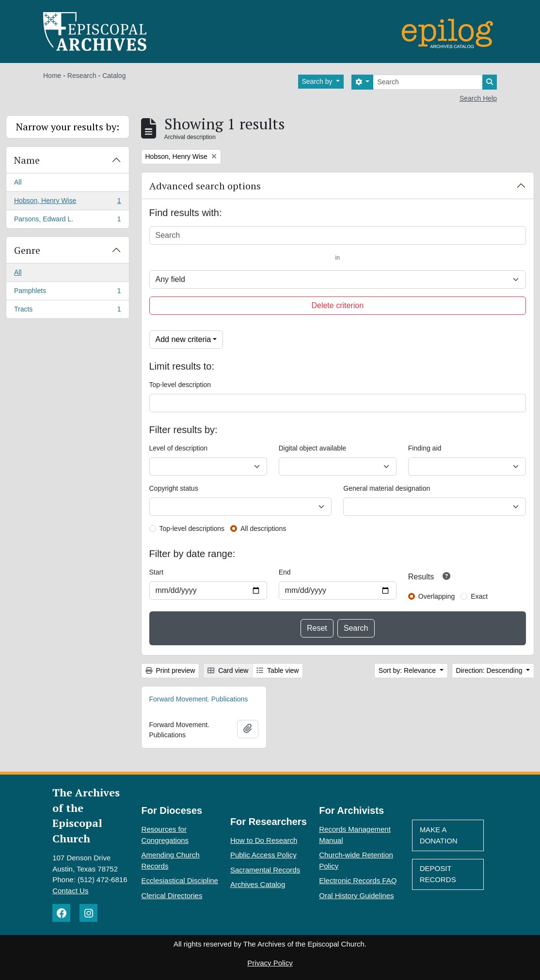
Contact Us (70, 891)
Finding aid (425, 448)
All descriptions (263, 529)
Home (52, 76)
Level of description (179, 448)
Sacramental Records (265, 870)
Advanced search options (205, 186)
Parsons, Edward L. (67, 221)
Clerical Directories (172, 895)
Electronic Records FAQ (358, 880)
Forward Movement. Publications (199, 699)
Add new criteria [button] (183, 339)
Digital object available (312, 448)
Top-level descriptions (192, 529)
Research (82, 76)
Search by (318, 81)
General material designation (387, 488)
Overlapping (437, 596)
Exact (479, 596)
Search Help (478, 98)
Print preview (170, 670)
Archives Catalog (258, 884)
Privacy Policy (270, 963)
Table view (278, 670)
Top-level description (180, 385)
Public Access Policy (263, 855)
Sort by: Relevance (408, 670)
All (18, 182)
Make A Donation (439, 835)
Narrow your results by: (68, 127)
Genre (27, 250)
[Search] (428, 82)
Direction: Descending (490, 670)
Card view (228, 670)
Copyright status (174, 488)
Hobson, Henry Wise (67, 202)
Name (27, 160)
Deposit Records (438, 874)
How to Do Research (264, 840)
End (285, 572)
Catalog (114, 76)
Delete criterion (337, 305)
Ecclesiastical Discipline (180, 880)
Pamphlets (67, 293)
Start (157, 572)
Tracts (67, 311)
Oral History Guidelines (356, 895)
